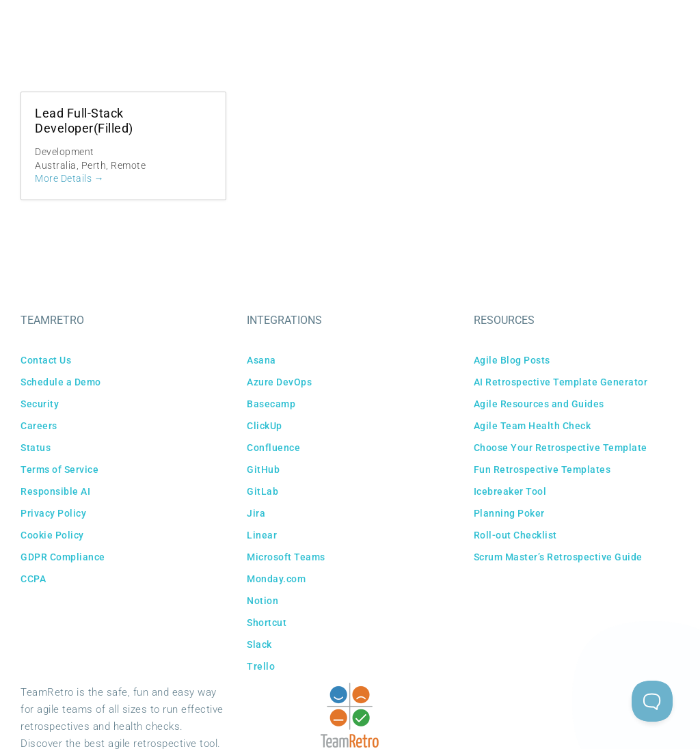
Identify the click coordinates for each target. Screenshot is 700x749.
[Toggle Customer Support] (652, 701)
